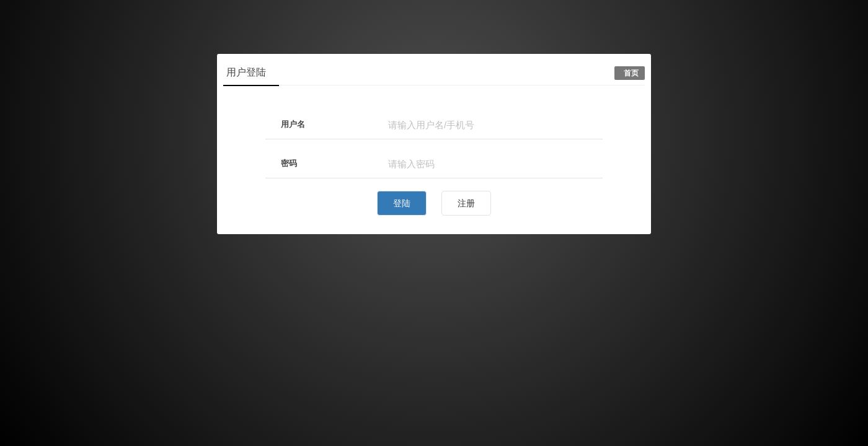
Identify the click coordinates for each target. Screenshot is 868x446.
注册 (466, 203)
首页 (631, 73)
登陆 (402, 203)
